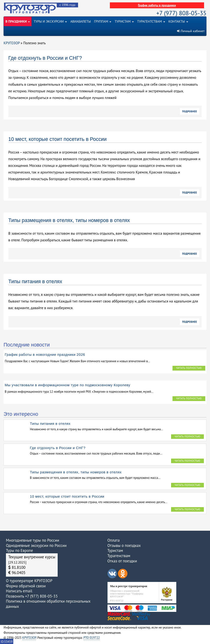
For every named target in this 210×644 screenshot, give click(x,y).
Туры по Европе (19, 550)
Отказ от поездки (122, 561)
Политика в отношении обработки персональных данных (48, 604)
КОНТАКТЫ (178, 21)
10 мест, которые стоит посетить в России (57, 139)
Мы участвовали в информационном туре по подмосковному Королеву (68, 385)
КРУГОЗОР (29, 638)
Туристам (115, 550)
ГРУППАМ (103, 21)
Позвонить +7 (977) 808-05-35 (32, 596)
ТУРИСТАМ (124, 21)
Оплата (114, 540)
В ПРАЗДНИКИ (18, 21)
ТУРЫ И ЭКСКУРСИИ (50, 21)
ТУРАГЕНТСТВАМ (151, 21)
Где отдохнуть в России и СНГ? (45, 58)
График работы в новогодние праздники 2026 (45, 354)
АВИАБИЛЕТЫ (80, 21)
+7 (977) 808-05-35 (181, 13)
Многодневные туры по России (33, 540)
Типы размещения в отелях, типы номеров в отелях (69, 220)
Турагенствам (119, 556)
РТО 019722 (92, 638)
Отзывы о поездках (124, 545)
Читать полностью (189, 368)
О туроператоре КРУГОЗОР (29, 581)
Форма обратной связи (26, 586)
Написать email (19, 591)
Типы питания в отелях (35, 282)
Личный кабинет (191, 31)
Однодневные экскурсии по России (36, 545)
